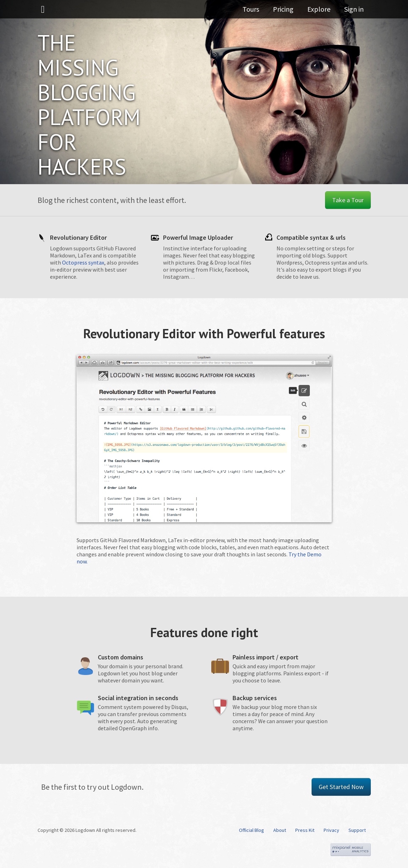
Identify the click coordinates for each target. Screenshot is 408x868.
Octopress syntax (83, 262)
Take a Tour (348, 200)
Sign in (354, 12)
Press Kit (305, 830)
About (280, 830)
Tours (260, 12)
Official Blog (251, 830)
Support (357, 830)
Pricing (290, 12)
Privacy (331, 830)
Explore (322, 12)
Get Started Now (341, 787)
